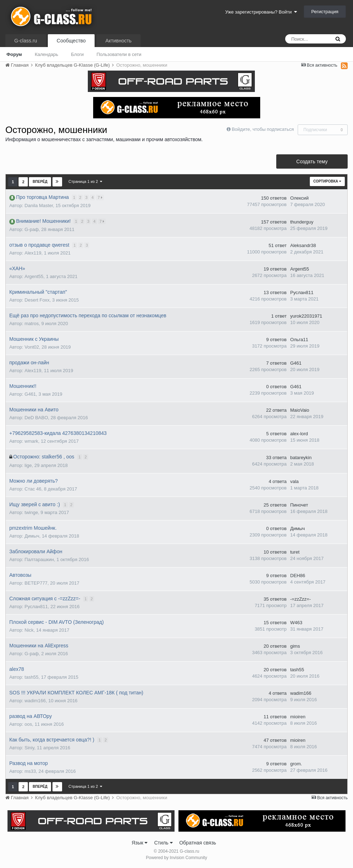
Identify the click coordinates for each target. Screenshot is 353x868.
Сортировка (327, 181)
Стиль (163, 843)
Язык (140, 843)
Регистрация (325, 12)
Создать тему (312, 161)
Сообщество (71, 41)
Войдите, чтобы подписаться (263, 129)
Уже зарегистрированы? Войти (261, 12)
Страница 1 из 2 (85, 181)
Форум (14, 54)
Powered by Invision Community (176, 858)
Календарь (46, 54)
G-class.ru (26, 41)
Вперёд (40, 182)
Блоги (77, 54)
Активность (118, 41)
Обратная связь (198, 843)
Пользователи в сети (119, 54)
